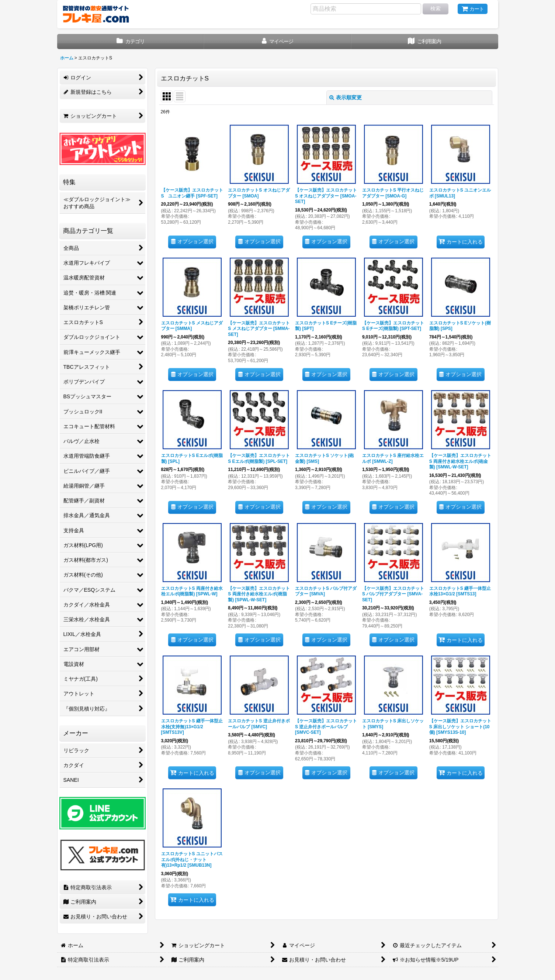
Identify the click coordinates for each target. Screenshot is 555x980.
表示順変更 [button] (346, 97)
